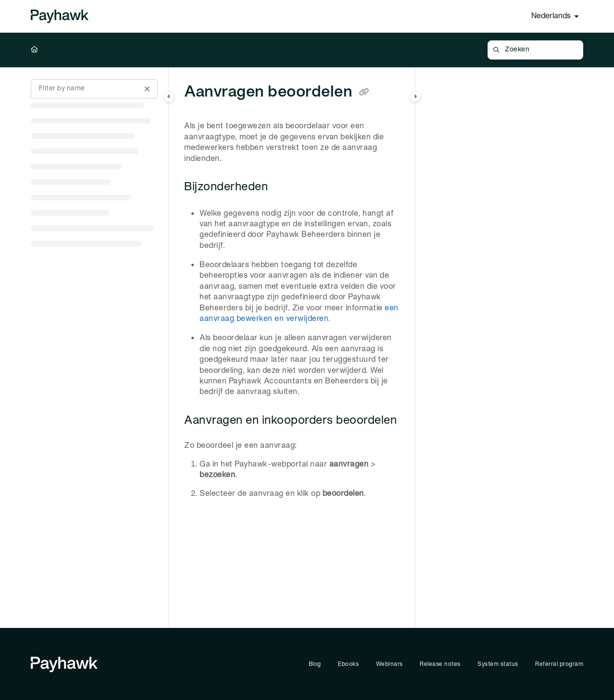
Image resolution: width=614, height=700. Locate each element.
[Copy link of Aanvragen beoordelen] (364, 93)
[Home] (35, 50)
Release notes (440, 664)
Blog (315, 664)
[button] (535, 50)
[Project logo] (60, 16)
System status (498, 664)
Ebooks (348, 664)
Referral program (559, 664)
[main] (292, 348)
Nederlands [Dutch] (551, 16)
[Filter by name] (94, 89)
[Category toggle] (169, 97)
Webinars (389, 664)
